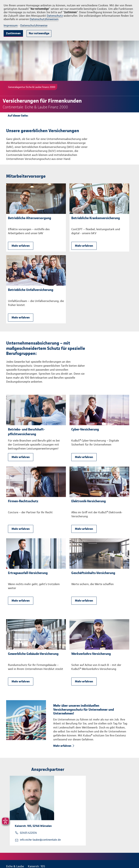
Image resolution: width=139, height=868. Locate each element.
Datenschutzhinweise (34, 25)
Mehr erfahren (21, 246)
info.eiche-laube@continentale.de (40, 840)
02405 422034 (28, 833)
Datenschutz (55, 16)
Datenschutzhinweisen (44, 19)
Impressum (11, 25)
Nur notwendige (39, 33)
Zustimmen (13, 33)
